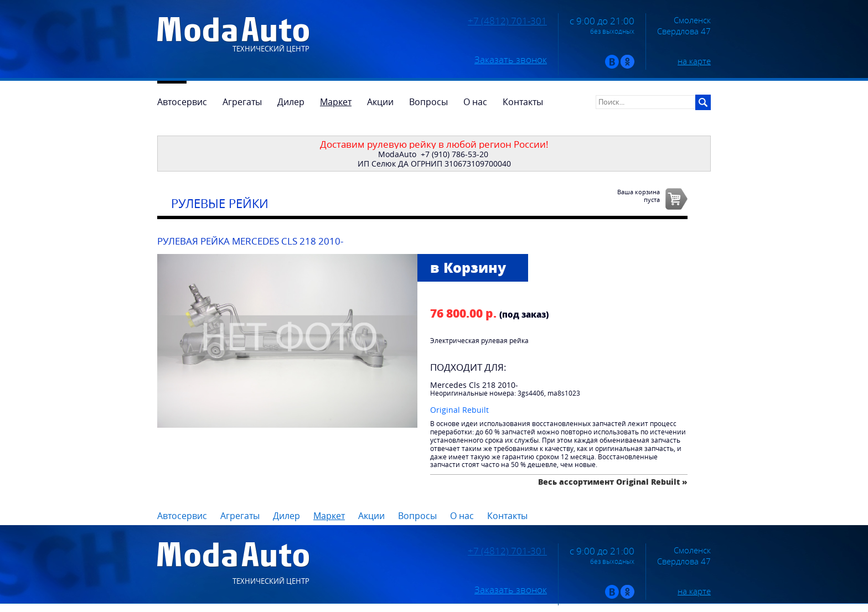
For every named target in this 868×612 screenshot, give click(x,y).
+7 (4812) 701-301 (507, 21)
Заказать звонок (511, 60)
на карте (694, 61)
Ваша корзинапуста (639, 195)
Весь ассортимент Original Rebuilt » (613, 482)
